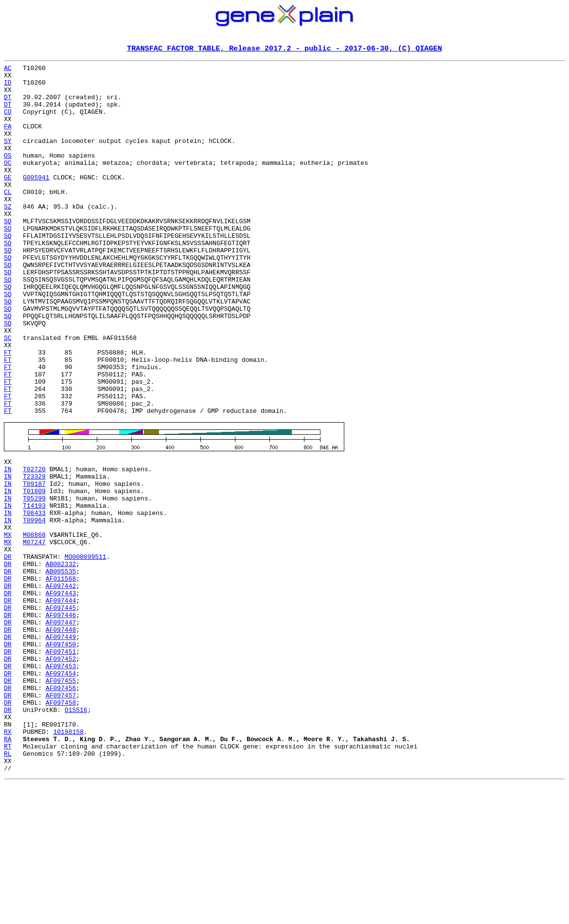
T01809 (34, 572)
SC (8, 394)
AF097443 (61, 694)
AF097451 (61, 764)
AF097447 (61, 729)
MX (8, 624)
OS (8, 175)
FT (8, 411)
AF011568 (61, 677)
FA (8, 140)
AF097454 (61, 791)
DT (8, 105)
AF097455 (61, 800)
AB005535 (61, 668)
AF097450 (61, 756)
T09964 (34, 607)
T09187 (34, 563)
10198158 (68, 861)
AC (8, 70)
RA (8, 870)
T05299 (34, 581)
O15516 (76, 835)
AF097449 (61, 747)
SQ (8, 254)
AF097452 (61, 773)
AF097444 (61, 703)
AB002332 (61, 659)
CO (8, 123)
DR (8, 651)
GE (8, 201)
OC (8, 184)
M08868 (34, 624)
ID (8, 88)
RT (8, 878)
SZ (8, 236)
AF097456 (61, 808)
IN (8, 546)
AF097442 (61, 686)
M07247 (34, 633)
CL (8, 219)
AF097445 (61, 712)
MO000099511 (86, 651)
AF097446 (61, 721)
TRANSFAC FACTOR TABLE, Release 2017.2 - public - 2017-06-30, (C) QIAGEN (284, 49)
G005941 (36, 201)
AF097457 (61, 817)
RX (8, 861)
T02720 (34, 546)
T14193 (34, 589)
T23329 (34, 554)
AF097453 (61, 782)
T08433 (34, 598)
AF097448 (61, 738)
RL (8, 887)
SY (8, 158)
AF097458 (61, 826)
